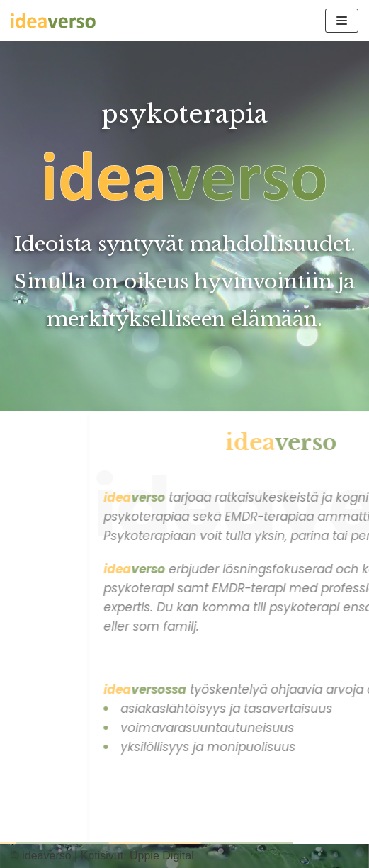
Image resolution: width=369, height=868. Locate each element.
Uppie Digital (162, 856)
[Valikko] (342, 21)
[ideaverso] (53, 21)
